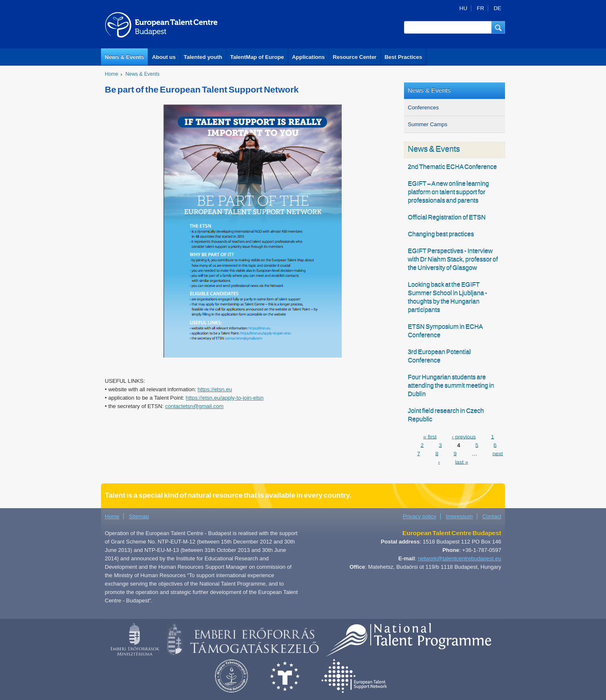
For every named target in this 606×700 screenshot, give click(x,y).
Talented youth (203, 57)
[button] (498, 27)
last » (461, 462)
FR (480, 8)
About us (164, 57)
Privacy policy (419, 516)
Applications (308, 57)
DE (497, 8)
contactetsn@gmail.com (194, 406)
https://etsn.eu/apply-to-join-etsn (225, 398)
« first (430, 436)
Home (112, 74)
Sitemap (139, 516)
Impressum (459, 516)
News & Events (124, 57)
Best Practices (404, 57)
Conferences (423, 107)
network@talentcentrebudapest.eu (460, 558)
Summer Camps (428, 124)
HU (464, 8)
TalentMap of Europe (257, 57)
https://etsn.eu (215, 389)
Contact (492, 516)
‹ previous (464, 436)
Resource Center (355, 57)
